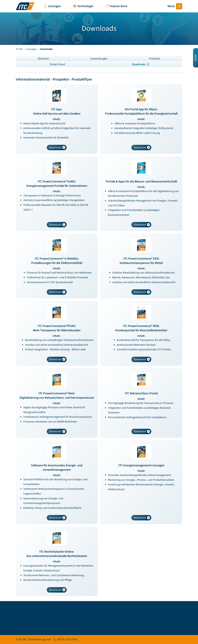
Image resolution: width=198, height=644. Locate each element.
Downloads (141, 64)
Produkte (155, 59)
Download (57, 148)
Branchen (44, 59)
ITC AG (19, 49)
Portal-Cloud (57, 64)
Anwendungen (99, 59)
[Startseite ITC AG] (25, 6)
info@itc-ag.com (41, 639)
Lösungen (31, 49)
